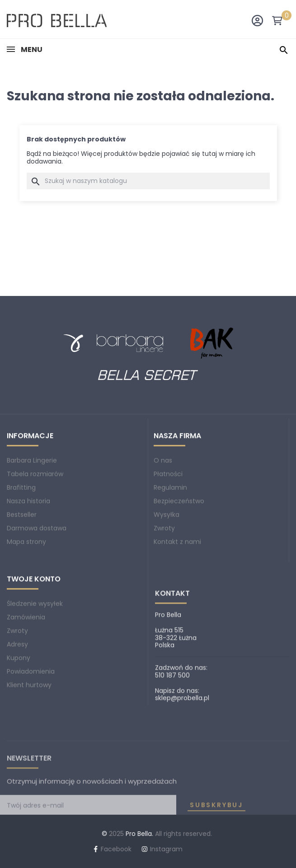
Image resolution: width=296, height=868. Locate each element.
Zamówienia (26, 658)
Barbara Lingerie (32, 502)
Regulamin (170, 529)
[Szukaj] (148, 181)
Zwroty (164, 569)
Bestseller (22, 556)
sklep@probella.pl (182, 780)
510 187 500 (172, 758)
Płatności (168, 515)
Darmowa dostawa (37, 569)
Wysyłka (167, 556)
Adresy (17, 685)
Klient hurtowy (29, 726)
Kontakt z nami (177, 583)
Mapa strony (26, 583)
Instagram (85, 849)
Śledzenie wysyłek (35, 645)
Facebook (35, 849)
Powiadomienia (31, 713)
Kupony (19, 699)
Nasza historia (28, 542)
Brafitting (21, 529)
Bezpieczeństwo (179, 542)
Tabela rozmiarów (35, 515)
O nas (163, 502)
